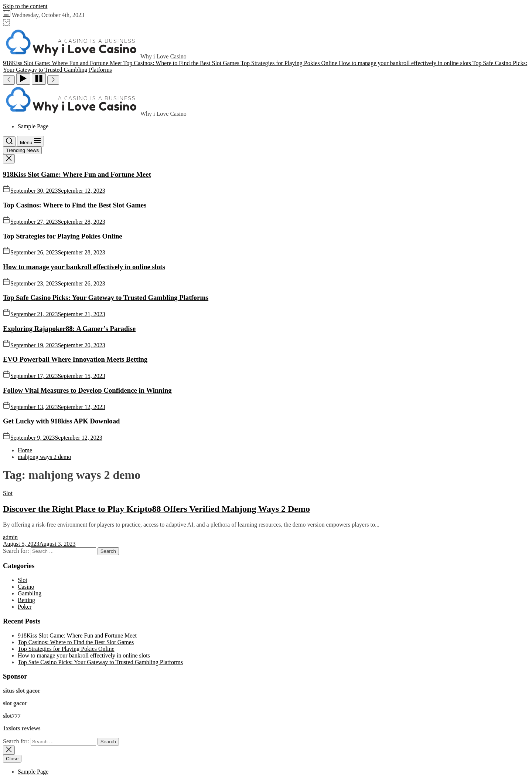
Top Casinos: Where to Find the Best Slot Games (75, 205)
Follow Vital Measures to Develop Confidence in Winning (87, 390)
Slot (8, 493)
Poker (25, 607)
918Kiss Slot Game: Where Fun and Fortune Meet (77, 174)
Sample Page (33, 126)
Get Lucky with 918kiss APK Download (61, 421)
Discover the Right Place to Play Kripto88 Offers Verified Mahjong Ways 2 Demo (156, 509)
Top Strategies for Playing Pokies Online (63, 236)
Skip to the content (25, 6)
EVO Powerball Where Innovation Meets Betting (75, 359)
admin (10, 537)
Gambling (30, 593)
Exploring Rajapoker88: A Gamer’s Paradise (69, 329)
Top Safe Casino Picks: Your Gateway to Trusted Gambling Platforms (106, 297)
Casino (26, 587)
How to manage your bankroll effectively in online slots (84, 267)
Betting (26, 600)
